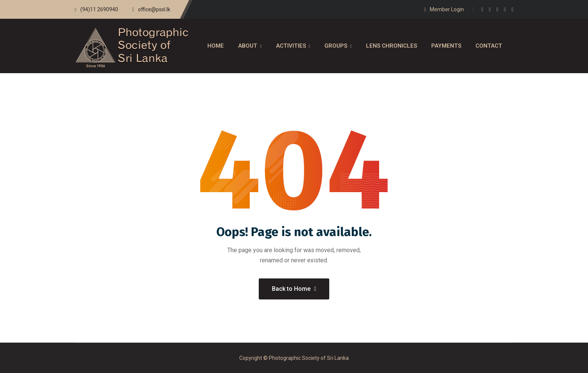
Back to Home (294, 289)
